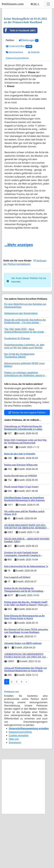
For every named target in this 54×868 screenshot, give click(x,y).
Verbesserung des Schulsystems (21, 368)
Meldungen (29, 95)
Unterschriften (19, 101)
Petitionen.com (13, 4)
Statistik (34, 107)
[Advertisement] (27, 40)
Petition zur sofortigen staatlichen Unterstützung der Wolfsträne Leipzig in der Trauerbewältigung (24, 430)
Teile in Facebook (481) (20, 85)
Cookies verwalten (19, 790)
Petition (10, 95)
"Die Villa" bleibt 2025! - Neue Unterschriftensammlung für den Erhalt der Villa (24, 386)
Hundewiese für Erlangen (17, 393)
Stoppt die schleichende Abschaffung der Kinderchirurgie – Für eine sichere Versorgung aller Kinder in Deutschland (25, 377)
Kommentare (14, 107)
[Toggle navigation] (48, 4)
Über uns (14, 793)
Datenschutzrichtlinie (17, 113)
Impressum (15, 797)
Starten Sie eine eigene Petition (27, 467)
